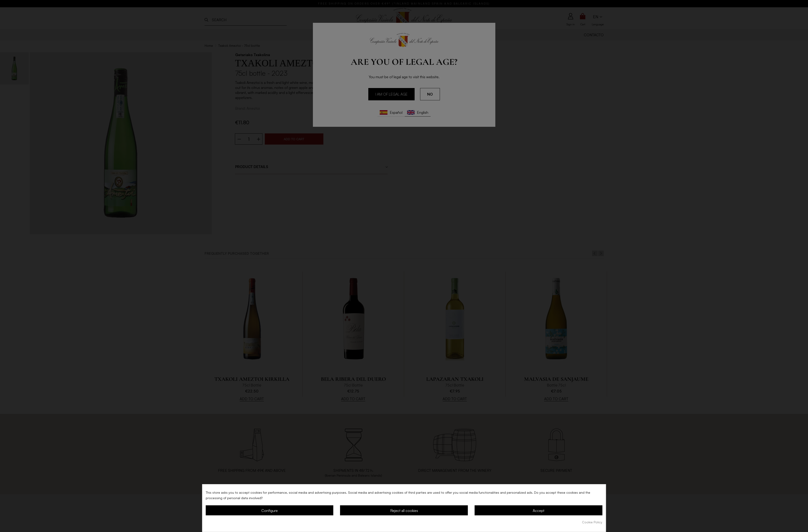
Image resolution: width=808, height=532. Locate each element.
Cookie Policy (592, 522)
